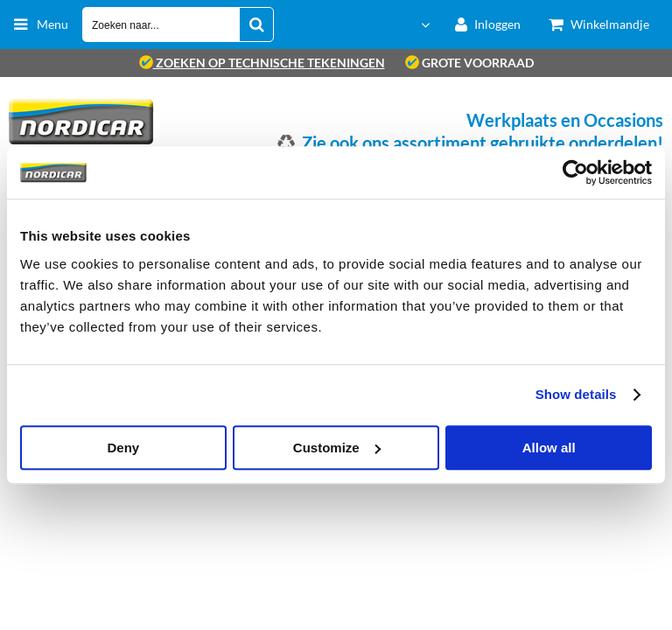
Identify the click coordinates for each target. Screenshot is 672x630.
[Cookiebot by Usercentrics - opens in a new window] (575, 172)
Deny (123, 448)
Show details (576, 394)
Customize (337, 448)
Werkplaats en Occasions (565, 120)
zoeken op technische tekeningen (262, 63)
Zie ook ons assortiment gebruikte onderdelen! (483, 143)
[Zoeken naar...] (256, 24)
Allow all (549, 448)
